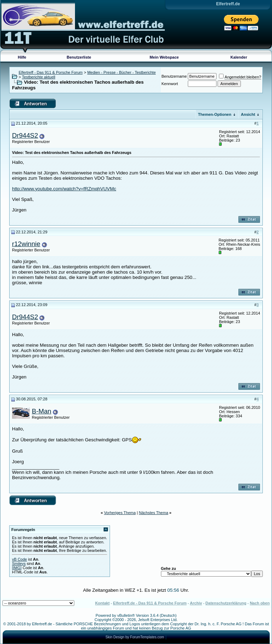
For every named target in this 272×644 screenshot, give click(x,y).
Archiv (196, 603)
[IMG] (17, 568)
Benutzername (174, 76)
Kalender (239, 57)
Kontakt (102, 603)
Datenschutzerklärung (226, 603)
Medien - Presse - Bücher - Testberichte (122, 72)
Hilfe (22, 57)
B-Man (42, 411)
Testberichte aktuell (39, 77)
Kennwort (170, 84)
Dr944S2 (25, 135)
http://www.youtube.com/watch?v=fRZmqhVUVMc (64, 189)
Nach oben (260, 603)
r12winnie (26, 244)
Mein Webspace (164, 57)
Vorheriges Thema (120, 513)
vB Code (19, 559)
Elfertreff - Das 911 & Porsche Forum (51, 72)
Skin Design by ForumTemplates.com (135, 637)
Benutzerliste (79, 57)
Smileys (19, 563)
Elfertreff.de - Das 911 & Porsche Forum (150, 603)
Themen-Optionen (215, 114)
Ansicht (248, 114)
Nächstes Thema (154, 513)
